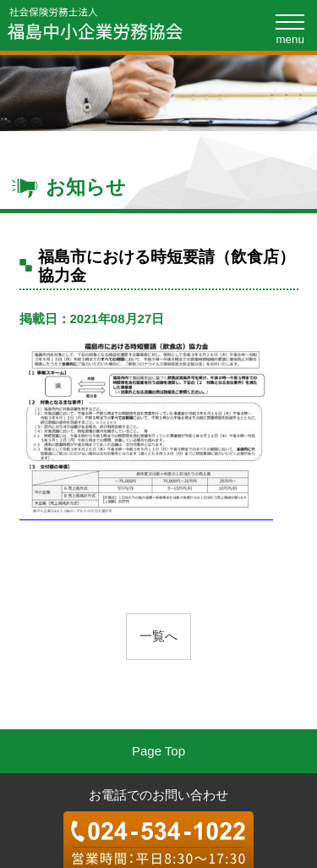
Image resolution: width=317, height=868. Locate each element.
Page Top (158, 751)
